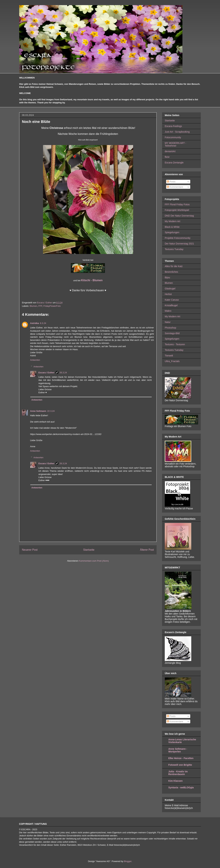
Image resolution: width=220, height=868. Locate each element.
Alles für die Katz (174, 266)
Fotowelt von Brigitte (180, 765)
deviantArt (170, 151)
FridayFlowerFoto (52, 306)
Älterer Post (147, 550)
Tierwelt (169, 356)
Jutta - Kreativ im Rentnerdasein (178, 773)
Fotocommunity (173, 137)
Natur (168, 322)
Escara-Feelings (173, 126)
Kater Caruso (172, 300)
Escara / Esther (46, 373)
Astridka (35, 323)
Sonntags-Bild (172, 333)
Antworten (35, 360)
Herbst (168, 294)
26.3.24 (63, 373)
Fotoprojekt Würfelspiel (177, 210)
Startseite (89, 550)
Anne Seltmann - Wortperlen (178, 750)
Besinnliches (171, 272)
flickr (167, 157)
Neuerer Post (30, 550)
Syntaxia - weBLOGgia (181, 787)
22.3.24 (51, 411)
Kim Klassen (175, 781)
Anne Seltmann (38, 411)
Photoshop (170, 328)
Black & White (172, 227)
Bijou (167, 277)
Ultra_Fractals (172, 361)
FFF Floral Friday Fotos (177, 204)
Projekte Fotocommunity (178, 238)
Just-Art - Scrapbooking (177, 132)
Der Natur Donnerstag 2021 (179, 244)
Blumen (33, 306)
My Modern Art (172, 221)
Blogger (128, 861)
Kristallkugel (171, 305)
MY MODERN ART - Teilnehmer (175, 144)
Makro (168, 311)
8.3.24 (43, 323)
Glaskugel (170, 289)
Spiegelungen (172, 232)
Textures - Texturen (175, 344)
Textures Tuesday (174, 249)
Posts (171, 182)
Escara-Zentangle (174, 163)
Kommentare (175, 187)
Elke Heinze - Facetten (181, 758)
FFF (40, 306)
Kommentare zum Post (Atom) (94, 561)
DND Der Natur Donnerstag (179, 216)
